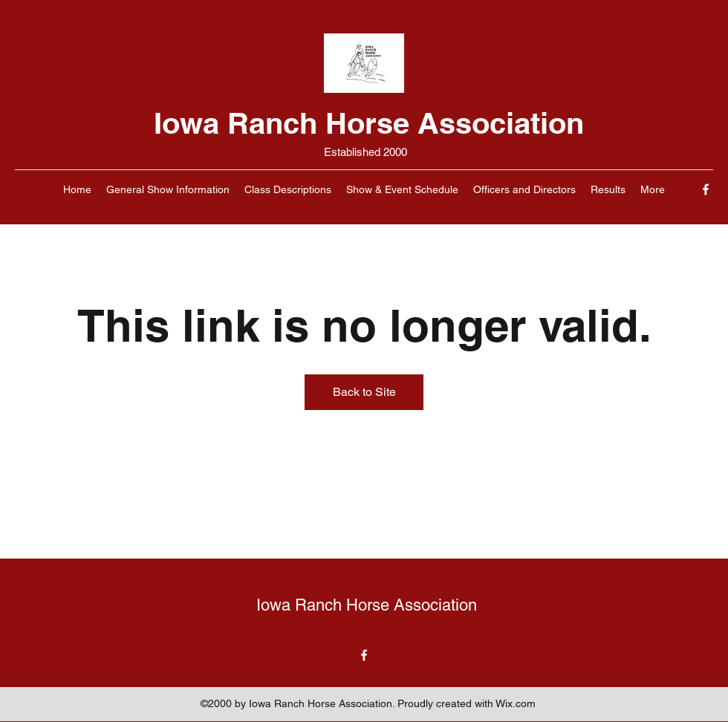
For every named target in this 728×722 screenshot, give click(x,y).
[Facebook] (706, 189)
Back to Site (364, 392)
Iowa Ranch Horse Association (369, 123)
